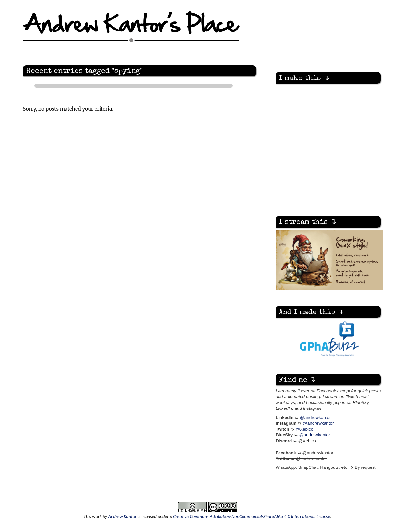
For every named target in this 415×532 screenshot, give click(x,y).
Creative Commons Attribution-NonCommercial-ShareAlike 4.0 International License (252, 516)
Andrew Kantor (122, 516)
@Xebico (304, 429)
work (97, 516)
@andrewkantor (315, 417)
